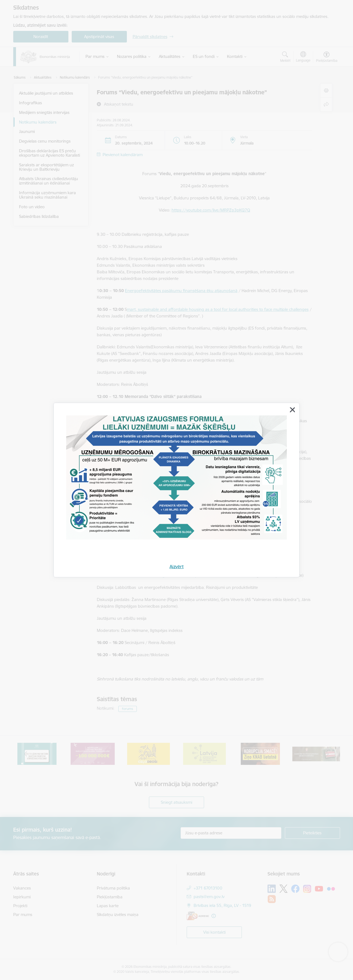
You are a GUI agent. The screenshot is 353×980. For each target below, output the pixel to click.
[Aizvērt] (292, 410)
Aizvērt (177, 567)
